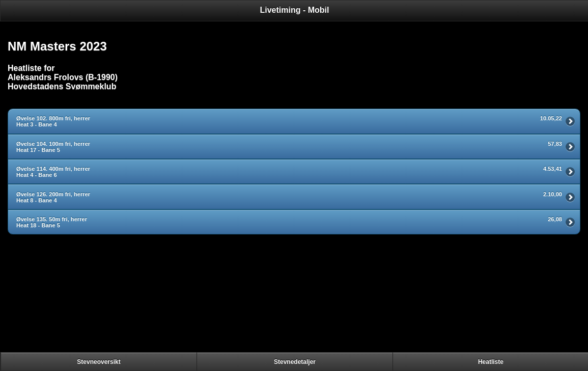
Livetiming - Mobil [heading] (295, 10)
